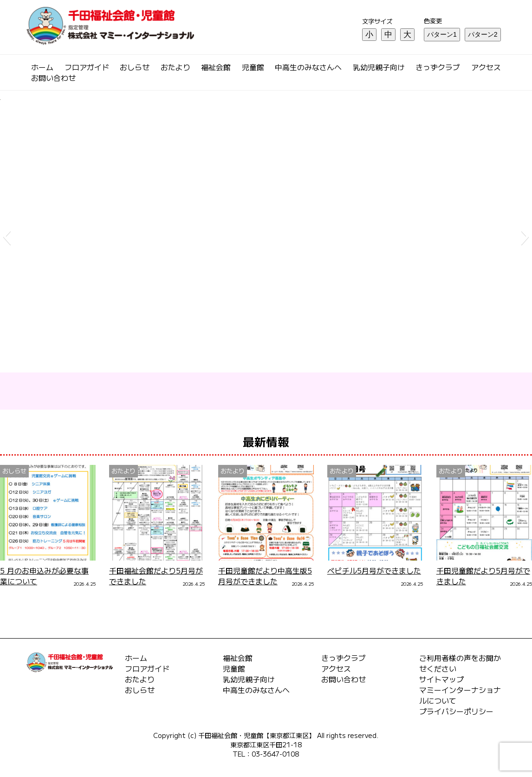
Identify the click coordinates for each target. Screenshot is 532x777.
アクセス (486, 67)
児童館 (253, 67)
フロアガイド (87, 67)
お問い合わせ (53, 78)
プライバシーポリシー (456, 711)
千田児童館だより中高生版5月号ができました (265, 576)
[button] (7, 236)
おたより (175, 67)
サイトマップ (441, 679)
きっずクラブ (438, 67)
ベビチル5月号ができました (374, 571)
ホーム (42, 67)
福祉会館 (216, 67)
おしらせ (135, 67)
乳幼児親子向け (379, 67)
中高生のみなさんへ (308, 67)
